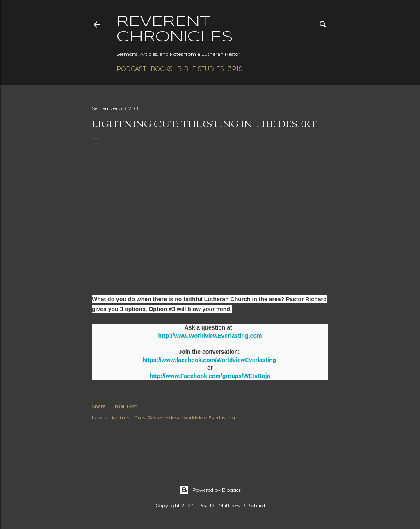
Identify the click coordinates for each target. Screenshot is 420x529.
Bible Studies (201, 69)
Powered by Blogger (210, 490)
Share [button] (99, 406)
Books (162, 69)
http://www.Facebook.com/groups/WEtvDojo (210, 376)
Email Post (124, 406)
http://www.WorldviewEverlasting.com (210, 336)
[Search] (323, 23)
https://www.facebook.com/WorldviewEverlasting (209, 360)
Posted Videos (164, 418)
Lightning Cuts (127, 418)
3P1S (235, 69)
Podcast (131, 69)
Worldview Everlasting (209, 418)
